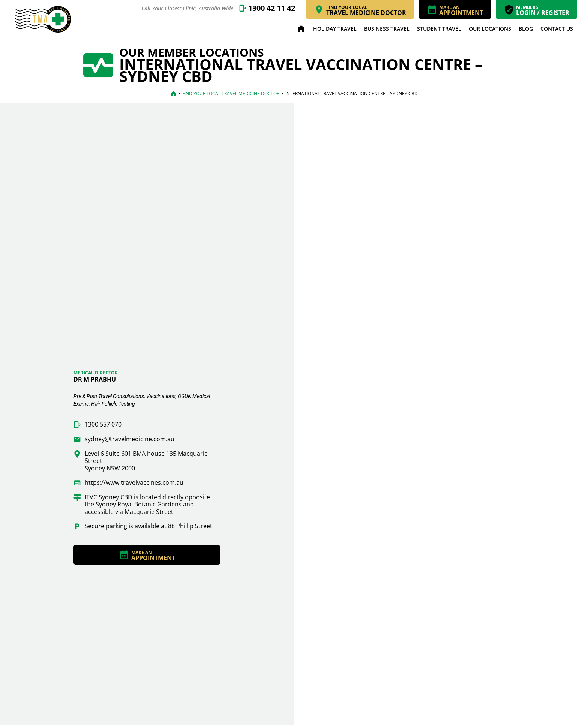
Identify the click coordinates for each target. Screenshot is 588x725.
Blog (526, 29)
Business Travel (387, 29)
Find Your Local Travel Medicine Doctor (231, 94)
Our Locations (490, 29)
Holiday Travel (335, 29)
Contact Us (557, 29)
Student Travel (439, 29)
